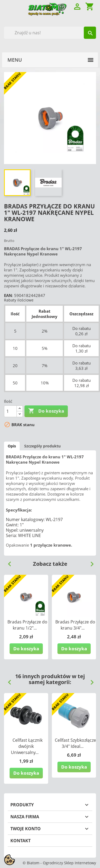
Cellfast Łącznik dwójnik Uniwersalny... (27, 746)
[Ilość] (10, 411)
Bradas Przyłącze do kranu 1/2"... (27, 625)
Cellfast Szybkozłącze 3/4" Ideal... (75, 743)
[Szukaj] (50, 33)
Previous (7, 562)
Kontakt (20, 841)
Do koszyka (46, 411)
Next (90, 562)
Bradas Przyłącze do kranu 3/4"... (75, 625)
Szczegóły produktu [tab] (42, 446)
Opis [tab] (12, 446)
